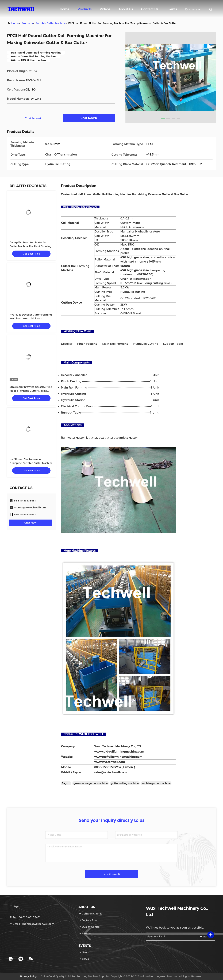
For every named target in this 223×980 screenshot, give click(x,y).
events (172, 9)
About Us (126, 9)
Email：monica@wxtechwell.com (32, 924)
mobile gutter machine (156, 783)
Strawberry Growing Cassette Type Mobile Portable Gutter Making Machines (31, 391)
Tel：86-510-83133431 (25, 917)
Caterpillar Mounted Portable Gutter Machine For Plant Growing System (30, 246)
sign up (205, 936)
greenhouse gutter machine (91, 783)
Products (85, 9)
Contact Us (150, 9)
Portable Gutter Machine (51, 23)
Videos (105, 9)
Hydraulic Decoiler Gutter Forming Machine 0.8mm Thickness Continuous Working (31, 318)
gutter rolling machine (125, 783)
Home (65, 9)
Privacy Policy (28, 976)
